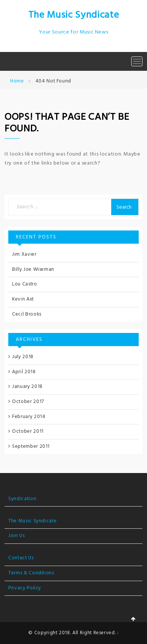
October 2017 (28, 402)
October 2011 (28, 431)
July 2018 (23, 357)
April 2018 (24, 372)
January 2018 (27, 387)
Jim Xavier (24, 254)
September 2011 (31, 446)
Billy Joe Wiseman (33, 269)
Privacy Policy (25, 588)
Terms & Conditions (31, 573)
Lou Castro (25, 284)
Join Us (17, 536)
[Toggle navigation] (137, 61)
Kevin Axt (23, 299)
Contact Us (21, 558)
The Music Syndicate (73, 15)
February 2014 (29, 417)
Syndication (22, 499)
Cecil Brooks (27, 314)
